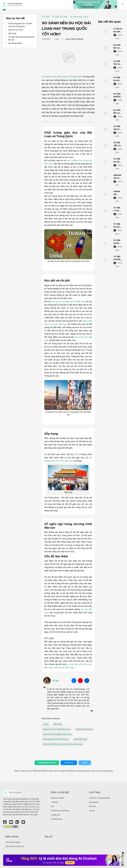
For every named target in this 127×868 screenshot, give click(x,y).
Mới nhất (57, 724)
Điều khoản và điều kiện (15, 846)
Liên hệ (92, 811)
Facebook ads (56, 819)
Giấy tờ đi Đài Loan (84, 729)
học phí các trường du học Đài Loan (68, 302)
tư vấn (71, 664)
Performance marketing (60, 811)
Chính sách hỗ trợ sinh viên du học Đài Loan (63, 744)
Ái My (56, 681)
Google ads (55, 815)
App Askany (94, 802)
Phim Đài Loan (80, 739)
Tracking (54, 802)
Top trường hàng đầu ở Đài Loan (57, 734)
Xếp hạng (12, 33)
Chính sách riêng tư (13, 842)
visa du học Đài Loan (64, 667)
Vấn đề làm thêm (15, 43)
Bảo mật (92, 806)
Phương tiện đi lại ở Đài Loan (56, 739)
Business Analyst (58, 798)
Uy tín (46, 724)
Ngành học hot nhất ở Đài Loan (57, 729)
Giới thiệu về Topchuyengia (100, 798)
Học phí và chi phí (16, 30)
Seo (53, 806)
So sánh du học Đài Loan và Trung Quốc (62, 77)
